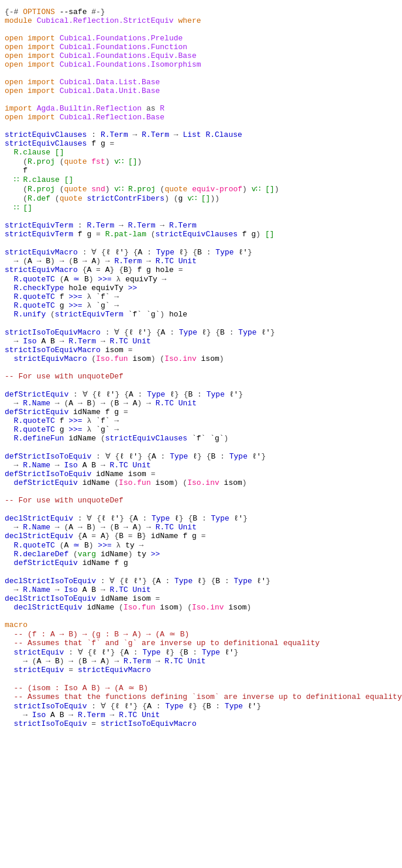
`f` (103, 350)
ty (128, 645)
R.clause (32, 181)
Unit (188, 308)
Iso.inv (181, 423)
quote (75, 192)
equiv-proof (217, 223)
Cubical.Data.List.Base (110, 97)
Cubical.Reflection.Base (112, 139)
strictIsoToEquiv (51, 834)
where (189, 23)
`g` (103, 360)
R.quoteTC (35, 329)
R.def (39, 234)
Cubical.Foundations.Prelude (121, 44)
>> (133, 339)
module (18, 23)
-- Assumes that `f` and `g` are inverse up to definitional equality (167, 760)
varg (87, 655)
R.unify (30, 371)
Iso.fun (112, 423)
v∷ (119, 192)
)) (215, 234)
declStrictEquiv (39, 613)
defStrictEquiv (37, 466)
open (14, 44)
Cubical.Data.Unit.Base (110, 108)
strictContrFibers (126, 234)
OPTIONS (39, 13)
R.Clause (224, 160)
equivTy (140, 329)
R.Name (37, 476)
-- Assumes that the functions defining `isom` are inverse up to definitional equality (208, 824)
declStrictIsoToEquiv (50, 687)
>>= (103, 329)
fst (98, 192)
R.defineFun (39, 518)
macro (16, 739)
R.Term (114, 160)
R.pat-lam (126, 276)
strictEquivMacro (41, 297)
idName (87, 487)
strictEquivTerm (39, 266)
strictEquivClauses (46, 160)
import (41, 44)
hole (165, 318)
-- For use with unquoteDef (64, 445)
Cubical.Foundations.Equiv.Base (128, 66)
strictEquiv (39, 771)
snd (98, 223)
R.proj (41, 192)
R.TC (165, 308)
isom (114, 413)
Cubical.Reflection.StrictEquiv (105, 23)
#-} (98, 13)
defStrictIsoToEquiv (48, 539)
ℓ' (119, 297)
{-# (11, 13)
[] (60, 181)
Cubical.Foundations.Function (123, 55)
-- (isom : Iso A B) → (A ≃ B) (80, 813)
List (192, 160)
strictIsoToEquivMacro (53, 392)
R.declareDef (42, 655)
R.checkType (39, 339)
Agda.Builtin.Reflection (89, 129)
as (151, 129)
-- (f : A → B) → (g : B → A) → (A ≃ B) (101, 750)
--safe (73, 13)
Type (165, 297)
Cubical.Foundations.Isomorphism (130, 76)
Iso (30, 402)
